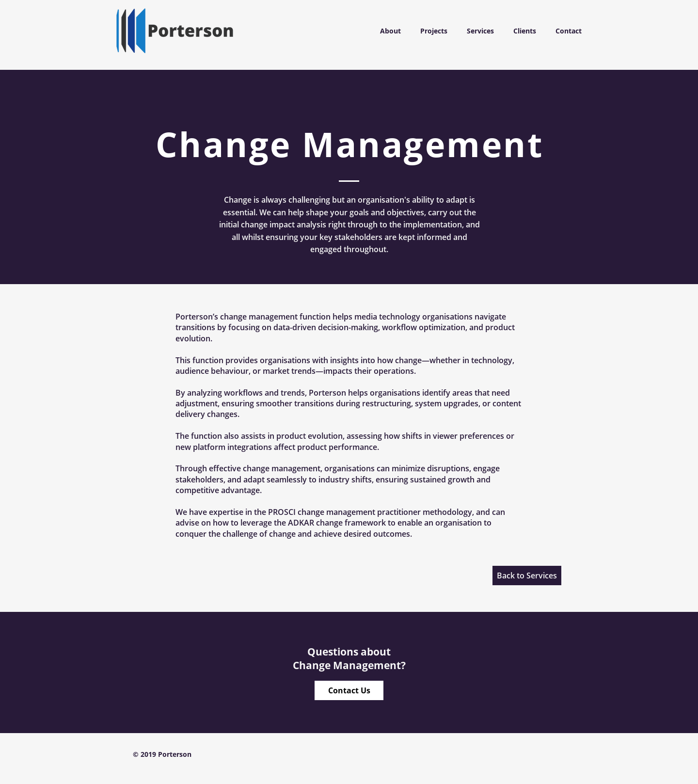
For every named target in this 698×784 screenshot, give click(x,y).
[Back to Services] (527, 576)
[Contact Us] (349, 690)
